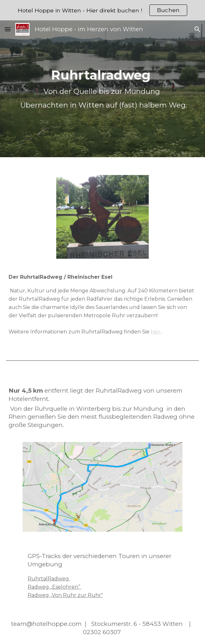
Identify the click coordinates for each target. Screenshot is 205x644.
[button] (8, 29)
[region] (102, 10)
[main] (102, 89)
